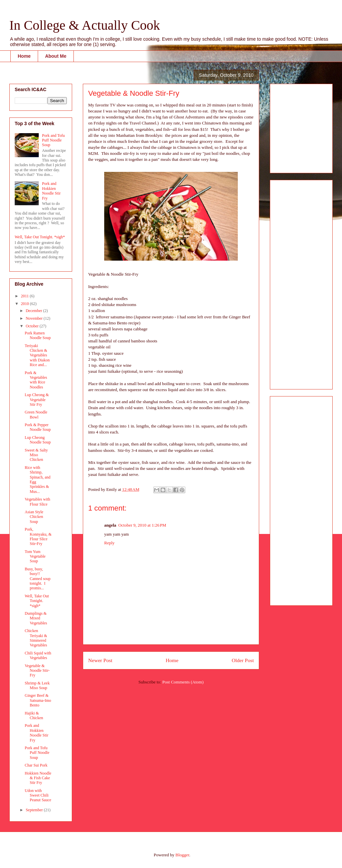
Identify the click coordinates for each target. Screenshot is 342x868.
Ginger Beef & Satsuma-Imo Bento (38, 700)
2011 (26, 296)
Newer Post (100, 660)
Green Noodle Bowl (36, 414)
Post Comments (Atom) (183, 682)
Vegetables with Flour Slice (37, 502)
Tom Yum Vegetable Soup (35, 556)
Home (24, 56)
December (34, 311)
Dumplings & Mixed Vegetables (36, 618)
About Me (56, 56)
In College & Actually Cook (85, 25)
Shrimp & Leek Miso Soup (37, 685)
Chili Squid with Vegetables (38, 655)
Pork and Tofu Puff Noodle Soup (53, 140)
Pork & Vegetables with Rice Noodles (36, 380)
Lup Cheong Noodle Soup (38, 440)
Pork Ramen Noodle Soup (38, 335)
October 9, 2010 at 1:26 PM (142, 525)
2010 (26, 304)
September (35, 810)
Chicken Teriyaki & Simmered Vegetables (36, 638)
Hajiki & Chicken (34, 715)
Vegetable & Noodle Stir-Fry (37, 671)
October (33, 326)
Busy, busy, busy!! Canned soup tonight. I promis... (38, 579)
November (35, 318)
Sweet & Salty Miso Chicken (36, 455)
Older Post (243, 660)
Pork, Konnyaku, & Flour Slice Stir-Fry (38, 536)
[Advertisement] (295, 126)
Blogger (182, 855)
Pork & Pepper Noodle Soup (38, 427)
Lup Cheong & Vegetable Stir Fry (37, 400)
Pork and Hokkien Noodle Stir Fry (51, 191)
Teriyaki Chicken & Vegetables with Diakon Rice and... (37, 355)
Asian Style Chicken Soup (34, 517)
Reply (109, 543)
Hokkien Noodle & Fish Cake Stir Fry (38, 778)
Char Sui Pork (36, 765)
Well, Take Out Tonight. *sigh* (40, 237)
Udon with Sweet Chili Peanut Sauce (38, 795)
